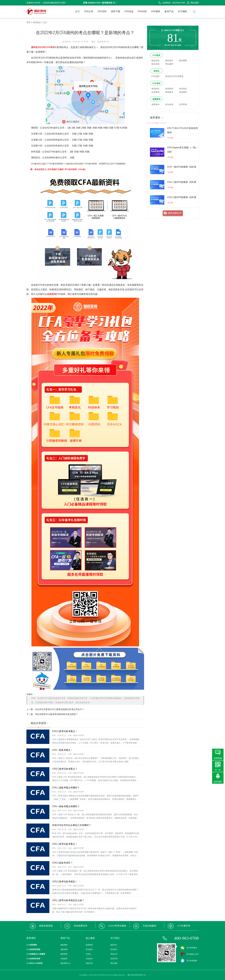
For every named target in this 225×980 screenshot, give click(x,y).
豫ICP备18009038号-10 (137, 975)
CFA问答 (142, 11)
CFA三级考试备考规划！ (65, 882)
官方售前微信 (189, 948)
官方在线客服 (189, 961)
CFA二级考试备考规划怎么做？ (68, 900)
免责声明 (114, 959)
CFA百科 (102, 11)
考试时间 (169, 89)
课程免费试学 (175, 213)
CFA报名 (156, 55)
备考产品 (169, 11)
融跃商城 (64, 949)
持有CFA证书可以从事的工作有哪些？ (72, 825)
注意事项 (155, 92)
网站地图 (193, 3)
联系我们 (114, 949)
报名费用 (183, 61)
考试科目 (155, 89)
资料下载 (116, 11)
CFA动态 (129, 11)
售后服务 (89, 949)
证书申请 (183, 104)
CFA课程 (156, 11)
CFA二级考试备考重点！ (65, 844)
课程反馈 (89, 963)
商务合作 (114, 954)
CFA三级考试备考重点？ (65, 769)
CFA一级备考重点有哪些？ (66, 806)
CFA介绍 (89, 11)
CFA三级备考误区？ (62, 863)
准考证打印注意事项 (174, 76)
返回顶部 (218, 782)
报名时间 (155, 61)
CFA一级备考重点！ (62, 750)
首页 (77, 11)
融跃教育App (66, 963)
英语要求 (169, 92)
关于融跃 (183, 11)
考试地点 (37, 22)
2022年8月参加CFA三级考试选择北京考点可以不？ (60, 709)
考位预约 (169, 64)
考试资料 (183, 92)
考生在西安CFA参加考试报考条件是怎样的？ (57, 714)
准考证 (156, 71)
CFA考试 (156, 83)
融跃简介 (114, 945)
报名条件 (169, 61)
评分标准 (169, 104)
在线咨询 (89, 959)
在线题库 (64, 959)
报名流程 (155, 64)
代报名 (88, 954)
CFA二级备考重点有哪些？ (66, 788)
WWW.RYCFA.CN (104, 975)
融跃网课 (64, 954)
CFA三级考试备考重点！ (65, 731)
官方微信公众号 (189, 954)
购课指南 (89, 945)
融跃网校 (64, 945)
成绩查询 (156, 99)
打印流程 (155, 76)
